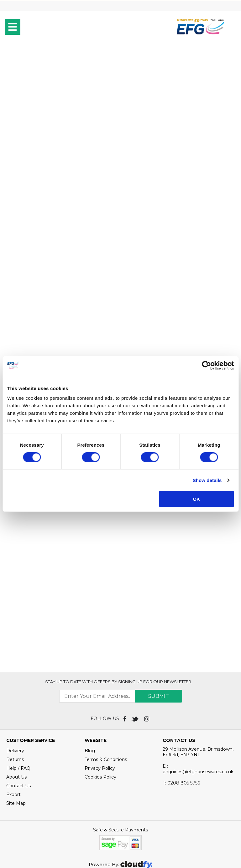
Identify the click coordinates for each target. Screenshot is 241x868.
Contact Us (18, 735)
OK (196, 499)
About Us (16, 726)
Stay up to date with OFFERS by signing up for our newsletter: (119, 631)
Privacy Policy (100, 718)
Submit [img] (159, 645)
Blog (90, 700)
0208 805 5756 (181, 732)
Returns (15, 709)
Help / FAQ (18, 718)
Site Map (16, 753)
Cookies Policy (100, 726)
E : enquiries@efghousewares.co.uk (198, 718)
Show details (207, 480)
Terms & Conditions (106, 709)
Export (13, 744)
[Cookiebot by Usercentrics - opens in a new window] (206, 365)
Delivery (15, 700)
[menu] (13, 27)
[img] (125, 668)
